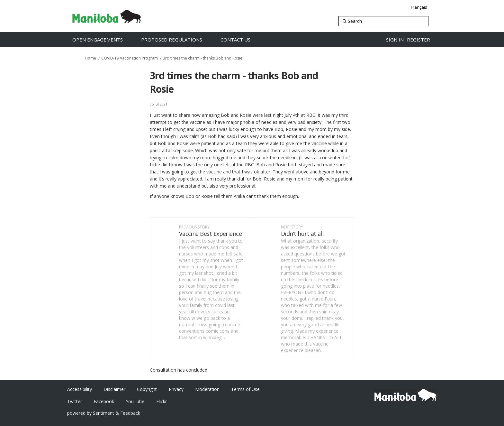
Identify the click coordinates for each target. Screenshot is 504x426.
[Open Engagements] (104, 40)
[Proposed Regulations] (178, 40)
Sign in (395, 40)
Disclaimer (114, 389)
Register (419, 40)
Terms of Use (245, 389)
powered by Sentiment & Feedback (104, 413)
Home (90, 58)
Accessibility (80, 389)
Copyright (147, 389)
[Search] (383, 21)
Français (419, 7)
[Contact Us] (242, 40)
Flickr (162, 401)
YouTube (135, 401)
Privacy (176, 389)
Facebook (104, 401)
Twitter (75, 401)
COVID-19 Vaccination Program (130, 58)
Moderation (207, 389)
